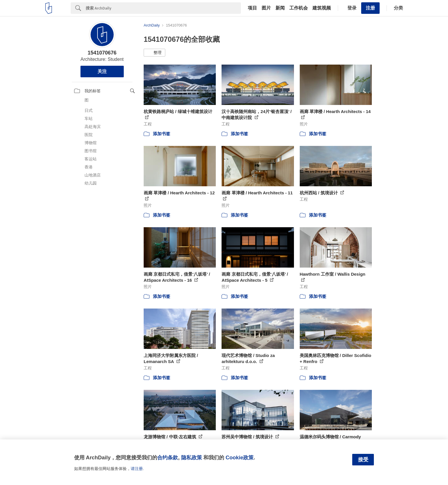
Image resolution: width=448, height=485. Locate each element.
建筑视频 (322, 8)
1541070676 (102, 53)
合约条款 (168, 457)
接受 (363, 460)
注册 (370, 8)
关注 (102, 71)
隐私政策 (192, 457)
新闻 (280, 8)
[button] (154, 53)
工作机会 (299, 8)
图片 (266, 8)
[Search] (163, 8)
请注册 (137, 469)
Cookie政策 (240, 457)
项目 (252, 8)
